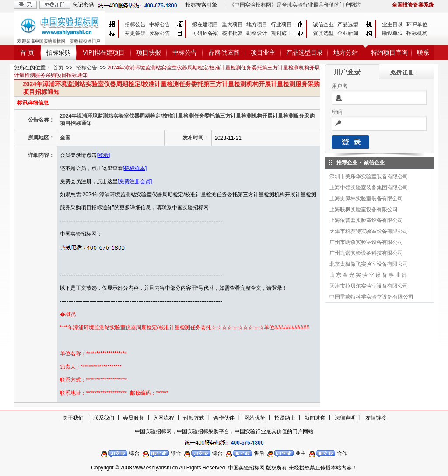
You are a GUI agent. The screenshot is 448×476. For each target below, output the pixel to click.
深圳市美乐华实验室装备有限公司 (369, 177)
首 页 (27, 52)
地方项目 (257, 24)
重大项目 (232, 24)
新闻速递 (315, 418)
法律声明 (345, 418)
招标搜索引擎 (201, 5)
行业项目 (281, 24)
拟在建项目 (205, 24)
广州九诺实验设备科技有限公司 (366, 253)
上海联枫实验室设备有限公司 (364, 209)
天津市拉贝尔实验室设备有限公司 (369, 286)
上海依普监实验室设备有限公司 (366, 220)
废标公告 (160, 33)
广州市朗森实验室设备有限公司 (366, 242)
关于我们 (73, 418)
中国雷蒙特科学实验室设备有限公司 (371, 297)
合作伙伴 (224, 418)
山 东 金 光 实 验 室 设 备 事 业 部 (368, 275)
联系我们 (104, 418)
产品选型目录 (304, 52)
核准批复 (232, 33)
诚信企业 (323, 24)
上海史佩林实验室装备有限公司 (366, 198)
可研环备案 (205, 33)
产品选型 (348, 24)
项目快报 (149, 52)
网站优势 (255, 418)
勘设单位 (392, 33)
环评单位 (417, 24)
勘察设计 (257, 33)
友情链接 (376, 418)
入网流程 (164, 418)
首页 (58, 68)
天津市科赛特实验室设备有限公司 (369, 231)
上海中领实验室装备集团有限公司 (369, 188)
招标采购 (59, 52)
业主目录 (392, 24)
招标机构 (417, 33)
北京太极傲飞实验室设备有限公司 (369, 264)
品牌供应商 (224, 52)
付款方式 (194, 418)
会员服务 (133, 418)
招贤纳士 (285, 418)
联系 (423, 52)
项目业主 (263, 52)
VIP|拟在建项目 (104, 52)
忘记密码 (83, 5)
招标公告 (135, 24)
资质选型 (323, 33)
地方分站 (346, 52)
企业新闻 (348, 33)
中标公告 (160, 24)
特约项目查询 (389, 52)
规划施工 (281, 33)
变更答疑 (135, 33)
